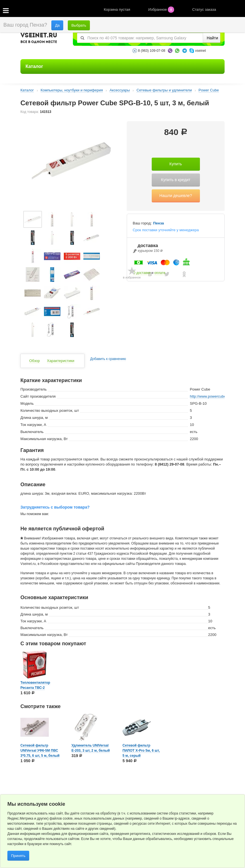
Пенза (159, 223)
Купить (176, 164)
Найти (212, 38)
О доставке (142, 273)
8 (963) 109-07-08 (152, 51)
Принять (18, 856)
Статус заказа (204, 9)
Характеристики (61, 361)
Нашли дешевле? (176, 196)
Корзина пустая (118, 9)
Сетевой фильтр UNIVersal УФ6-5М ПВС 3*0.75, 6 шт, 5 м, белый (40, 751)
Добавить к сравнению (108, 359)
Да (57, 25)
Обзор (35, 361)
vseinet (200, 51)
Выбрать (79, 25)
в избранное (132, 277)
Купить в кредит (176, 180)
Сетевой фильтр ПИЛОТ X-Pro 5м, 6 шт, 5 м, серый (141, 751)
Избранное (162, 9)
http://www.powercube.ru (210, 396)
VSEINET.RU (39, 39)
